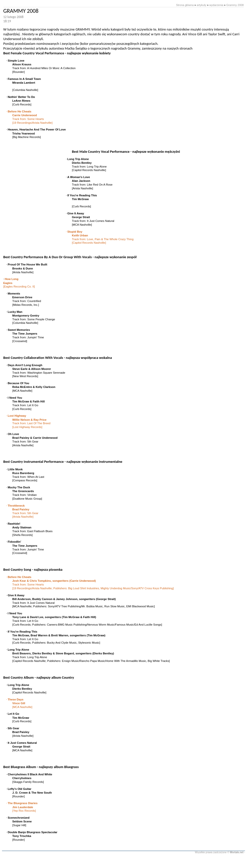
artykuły (201, 5)
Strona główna (185, 5)
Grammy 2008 (235, 5)
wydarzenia (216, 5)
